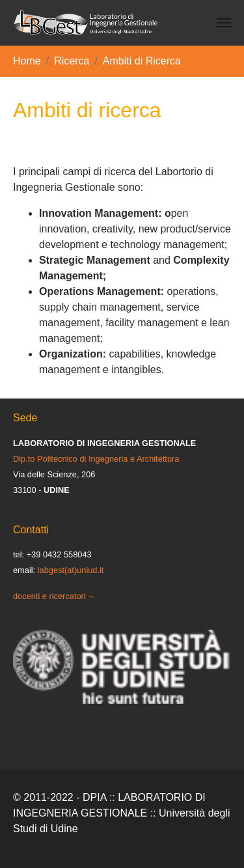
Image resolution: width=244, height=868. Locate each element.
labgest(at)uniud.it (71, 570)
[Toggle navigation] (224, 23)
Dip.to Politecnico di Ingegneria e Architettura (96, 459)
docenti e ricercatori (49, 596)
